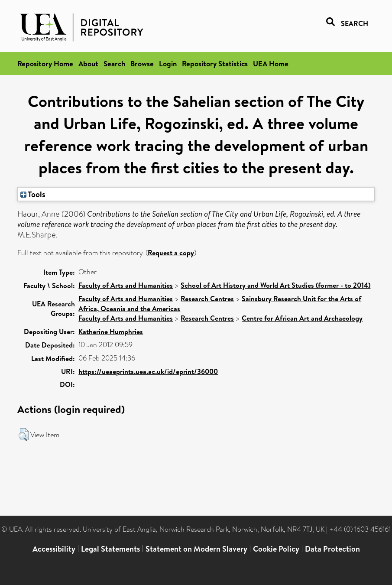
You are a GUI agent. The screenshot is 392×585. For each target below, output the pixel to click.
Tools (33, 194)
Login (168, 63)
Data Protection (332, 549)
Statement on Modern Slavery (196, 549)
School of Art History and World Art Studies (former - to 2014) (275, 285)
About (88, 63)
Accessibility (54, 549)
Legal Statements (110, 549)
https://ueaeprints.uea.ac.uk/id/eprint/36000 (148, 371)
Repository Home (45, 63)
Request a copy (171, 253)
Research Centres (207, 299)
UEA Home (271, 63)
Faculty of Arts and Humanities (126, 285)
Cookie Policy (276, 549)
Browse (142, 63)
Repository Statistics (215, 63)
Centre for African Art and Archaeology (302, 318)
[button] (24, 435)
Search (114, 63)
